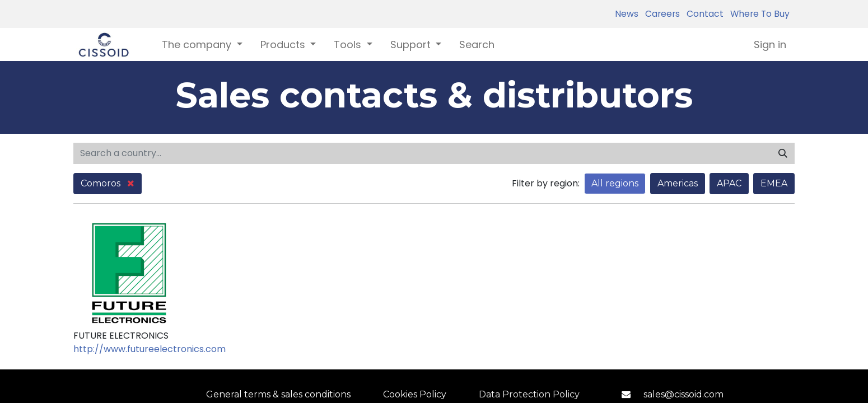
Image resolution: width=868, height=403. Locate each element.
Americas (678, 183)
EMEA (774, 183)
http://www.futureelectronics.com (150, 349)
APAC (729, 183)
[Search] (783, 153)
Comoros (108, 183)
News (627, 14)
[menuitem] (477, 44)
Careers (660, 14)
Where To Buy (758, 14)
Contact (703, 14)
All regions (615, 183)
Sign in (770, 44)
